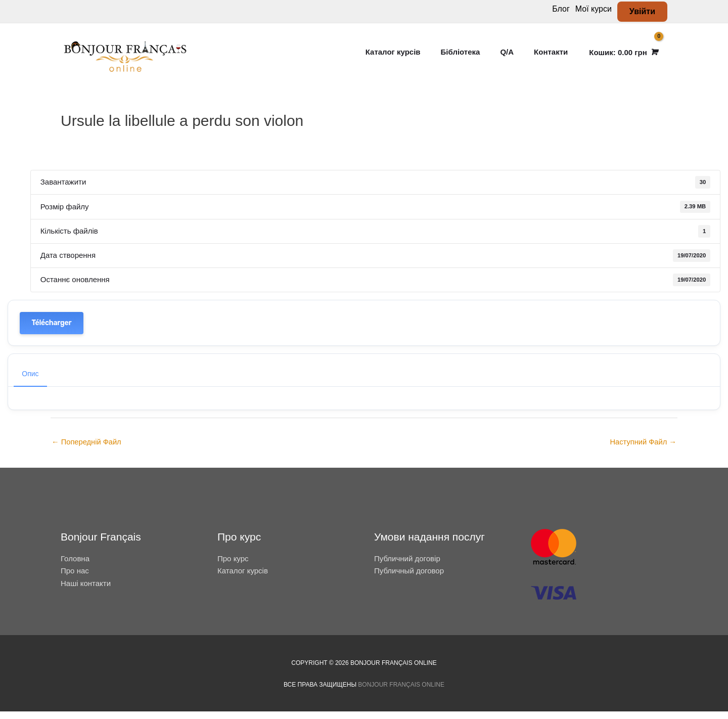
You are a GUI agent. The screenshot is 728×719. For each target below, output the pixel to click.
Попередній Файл (87, 450)
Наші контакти (86, 591)
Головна (75, 566)
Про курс (233, 566)
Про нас (75, 578)
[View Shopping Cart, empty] (623, 56)
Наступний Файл (642, 450)
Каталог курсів (243, 578)
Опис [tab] (30, 381)
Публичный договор (409, 578)
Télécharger (52, 330)
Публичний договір (407, 566)
